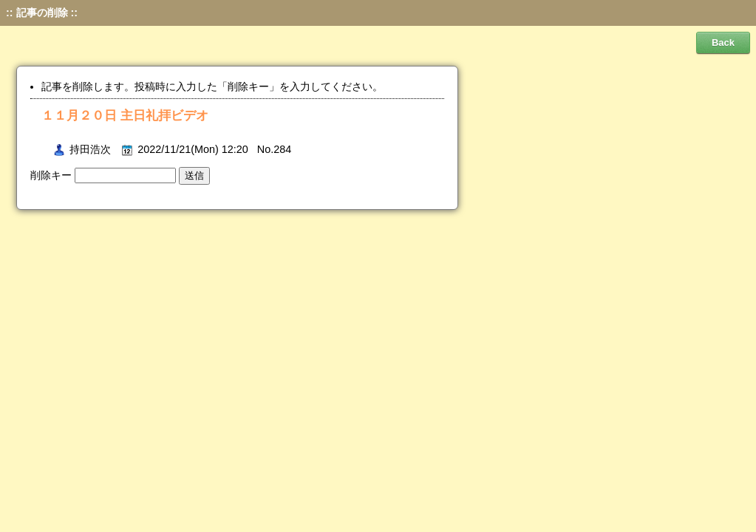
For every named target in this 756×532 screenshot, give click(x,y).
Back (723, 42)
